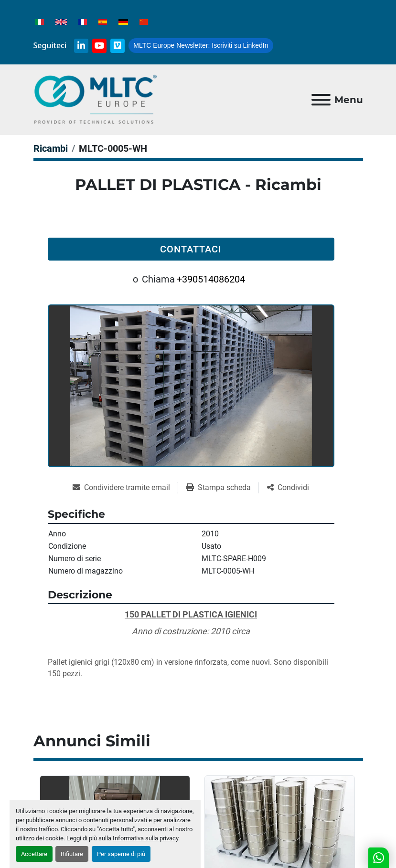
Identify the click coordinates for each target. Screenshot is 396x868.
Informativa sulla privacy (145, 838)
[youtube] (99, 46)
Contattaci (191, 249)
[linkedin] (81, 46)
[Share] (288, 488)
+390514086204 (211, 279)
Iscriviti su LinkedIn (201, 45)
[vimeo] (118, 46)
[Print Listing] (222, 488)
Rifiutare (72, 854)
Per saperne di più (121, 854)
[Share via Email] (125, 488)
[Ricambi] (51, 148)
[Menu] (321, 100)
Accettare (34, 854)
